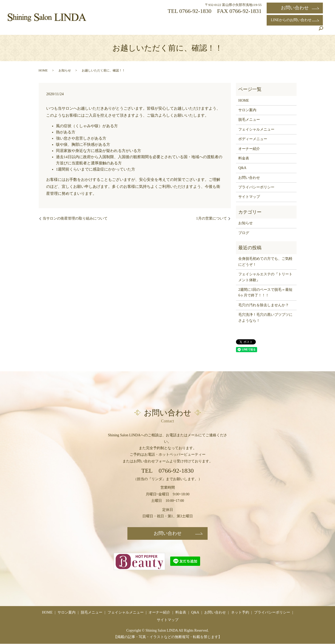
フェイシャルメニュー (204, 31)
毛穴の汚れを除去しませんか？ (264, 305)
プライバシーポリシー (256, 187)
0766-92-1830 (195, 11)
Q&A (280, 31)
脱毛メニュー (168, 31)
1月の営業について (212, 218)
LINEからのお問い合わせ (295, 20)
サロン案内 (141, 31)
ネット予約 (301, 31)
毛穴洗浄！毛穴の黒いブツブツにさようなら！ (265, 317)
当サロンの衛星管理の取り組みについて (75, 218)
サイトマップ (249, 197)
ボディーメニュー (253, 139)
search (321, 31)
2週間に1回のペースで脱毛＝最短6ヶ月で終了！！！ (265, 292)
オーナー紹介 (240, 31)
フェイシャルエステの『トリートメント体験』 (265, 277)
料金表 (264, 31)
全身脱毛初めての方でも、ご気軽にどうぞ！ (265, 261)
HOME (120, 31)
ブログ (244, 233)
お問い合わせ (295, 8)
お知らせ (65, 70)
